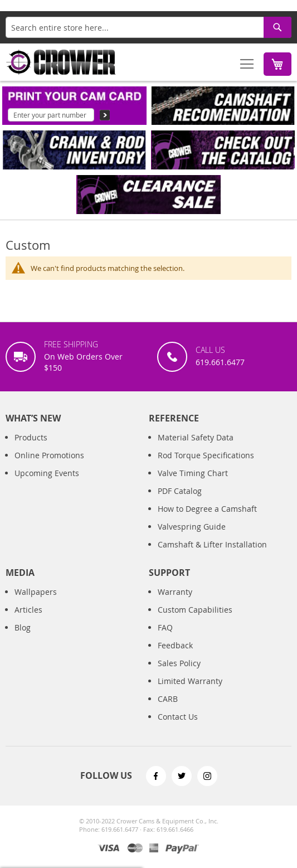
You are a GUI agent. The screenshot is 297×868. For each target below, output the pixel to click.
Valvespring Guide (192, 527)
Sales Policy (179, 663)
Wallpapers (36, 592)
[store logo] (61, 62)
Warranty (175, 592)
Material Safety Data (196, 437)
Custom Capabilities (195, 610)
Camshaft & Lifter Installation (212, 544)
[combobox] (148, 27)
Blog (23, 627)
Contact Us (178, 717)
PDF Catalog (180, 491)
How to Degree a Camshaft (207, 509)
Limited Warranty (190, 681)
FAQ (165, 627)
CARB (168, 699)
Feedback (175, 645)
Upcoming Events (47, 473)
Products (31, 437)
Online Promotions (49, 455)
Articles (28, 610)
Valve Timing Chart (193, 473)
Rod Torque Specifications (206, 455)
